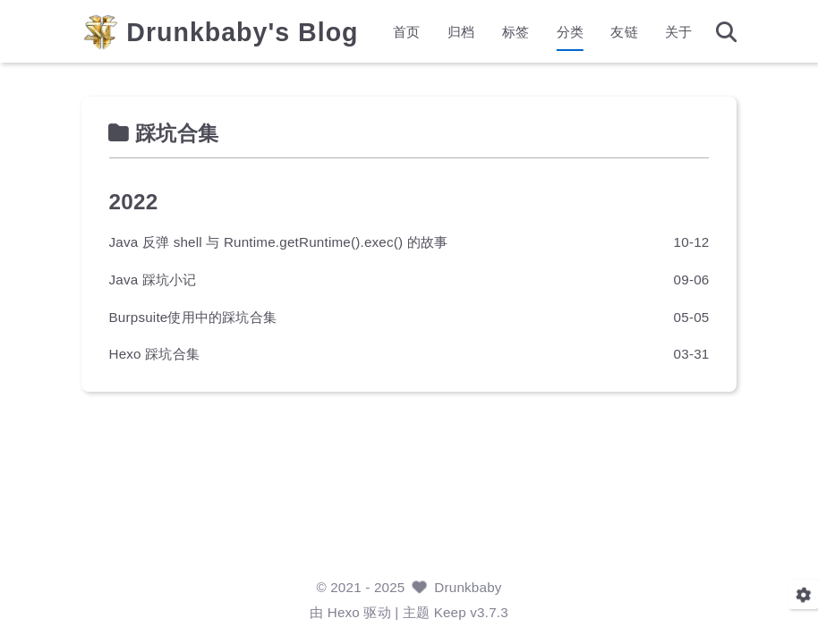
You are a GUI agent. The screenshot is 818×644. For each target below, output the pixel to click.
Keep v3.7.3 (471, 612)
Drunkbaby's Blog (243, 33)
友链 (624, 32)
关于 (678, 32)
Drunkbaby (468, 587)
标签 (516, 32)
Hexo (344, 612)
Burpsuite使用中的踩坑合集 (193, 316)
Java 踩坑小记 (153, 279)
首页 (406, 32)
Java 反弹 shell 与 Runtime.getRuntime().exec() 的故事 (279, 242)
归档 (461, 32)
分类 (569, 32)
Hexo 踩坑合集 (154, 354)
